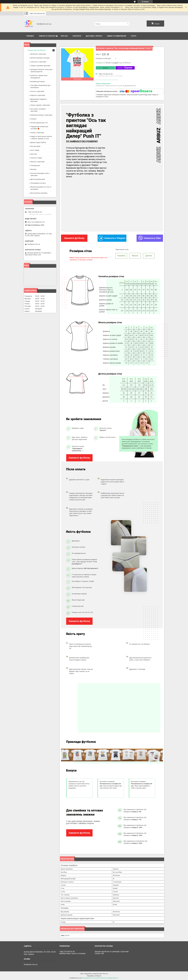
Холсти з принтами (37, 91)
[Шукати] (128, 24)
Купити (105, 68)
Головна (30, 36)
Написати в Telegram (112, 238)
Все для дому (35, 146)
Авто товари (35, 150)
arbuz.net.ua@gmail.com (36, 222)
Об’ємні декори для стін (39, 123)
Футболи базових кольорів (40, 58)
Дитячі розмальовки (38, 179)
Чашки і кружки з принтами (40, 105)
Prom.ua (105, 973)
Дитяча (149, 255)
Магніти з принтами (37, 162)
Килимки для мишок (38, 82)
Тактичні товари (36, 158)
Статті (134, 36)
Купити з (125, 68)
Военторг (34, 154)
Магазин (33, 169)
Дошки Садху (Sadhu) (38, 142)
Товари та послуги (47, 36)
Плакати (33, 119)
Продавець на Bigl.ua (94, 976)
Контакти (77, 36)
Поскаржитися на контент (91, 978)
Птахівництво (35, 165)
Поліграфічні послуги (38, 183)
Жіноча (135, 255)
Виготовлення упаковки (39, 193)
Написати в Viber (150, 238)
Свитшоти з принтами (38, 62)
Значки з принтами (37, 133)
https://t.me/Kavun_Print (36, 225)
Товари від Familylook (36, 50)
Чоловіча (121, 255)
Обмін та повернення (116, 36)
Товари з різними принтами (40, 66)
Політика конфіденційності (109, 978)
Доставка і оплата (94, 36)
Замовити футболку (79, 458)
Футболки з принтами (38, 54)
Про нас (64, 36)
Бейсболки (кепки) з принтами (41, 115)
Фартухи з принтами (38, 95)
